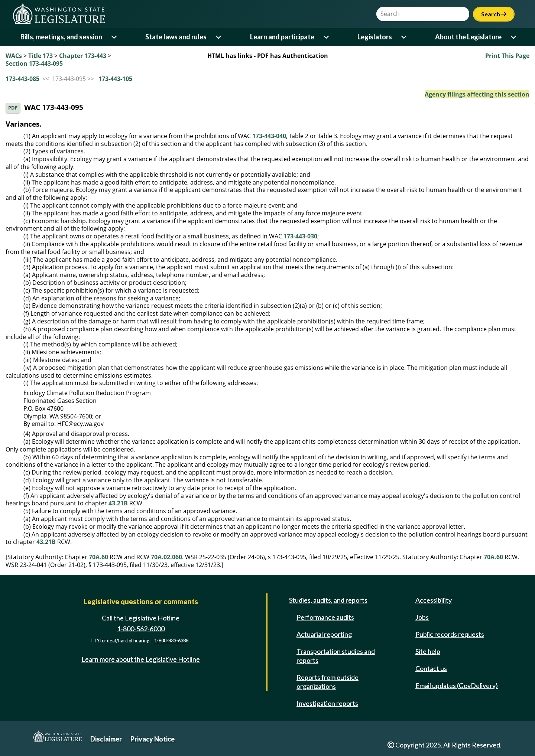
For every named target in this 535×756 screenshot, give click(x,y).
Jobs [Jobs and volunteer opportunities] (422, 617)
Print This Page (507, 56)
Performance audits (325, 617)
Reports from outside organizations (328, 682)
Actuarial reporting (324, 634)
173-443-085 (22, 79)
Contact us (431, 668)
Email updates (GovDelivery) (457, 685)
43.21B (118, 503)
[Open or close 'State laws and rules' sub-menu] (219, 37)
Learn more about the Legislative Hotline (141, 659)
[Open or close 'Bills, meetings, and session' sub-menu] (115, 37)
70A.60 (98, 557)
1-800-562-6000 (141, 629)
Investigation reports (327, 703)
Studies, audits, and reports (328, 600)
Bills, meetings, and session (61, 37)
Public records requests (450, 634)
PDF (13, 108)
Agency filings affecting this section (477, 94)
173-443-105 (115, 79)
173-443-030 (300, 236)
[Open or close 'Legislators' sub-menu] (404, 37)
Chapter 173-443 (83, 56)
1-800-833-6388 (171, 641)
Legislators (375, 37)
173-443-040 (269, 136)
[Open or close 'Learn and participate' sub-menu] (327, 37)
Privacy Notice (153, 739)
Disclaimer (106, 739)
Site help (428, 651)
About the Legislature (468, 37)
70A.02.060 (166, 557)
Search (494, 14)
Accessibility (434, 600)
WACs (14, 56)
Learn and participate (282, 37)
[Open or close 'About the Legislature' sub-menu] (514, 37)
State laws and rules (176, 37)
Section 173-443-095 (34, 63)
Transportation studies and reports (336, 656)
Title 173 (40, 56)
